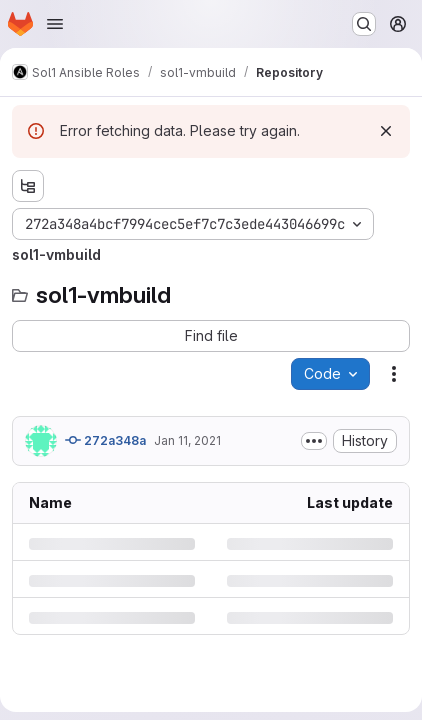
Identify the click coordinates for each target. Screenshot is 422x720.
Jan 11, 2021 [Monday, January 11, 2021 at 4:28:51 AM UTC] (187, 440)
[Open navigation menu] (55, 24)
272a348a (105, 440)
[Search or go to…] (364, 24)
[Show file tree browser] (28, 186)
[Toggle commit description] (314, 441)
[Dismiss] (386, 131)
